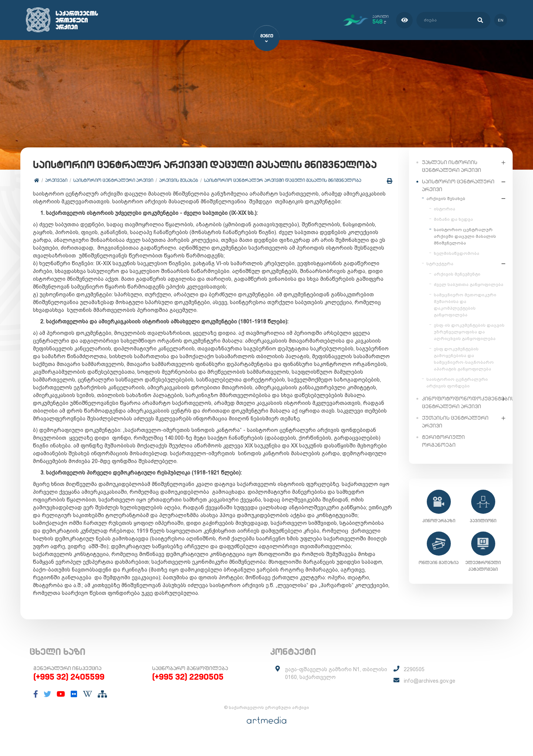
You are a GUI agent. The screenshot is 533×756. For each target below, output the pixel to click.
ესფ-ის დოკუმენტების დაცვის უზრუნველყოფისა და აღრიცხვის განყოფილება (469, 332)
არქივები (57, 196)
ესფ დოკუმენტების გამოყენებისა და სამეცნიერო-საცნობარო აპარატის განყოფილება (464, 359)
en (501, 20)
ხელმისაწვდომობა (457, 253)
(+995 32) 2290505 (188, 693)
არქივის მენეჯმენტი (457, 274)
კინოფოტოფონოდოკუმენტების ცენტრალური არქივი (460, 402)
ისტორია (445, 209)
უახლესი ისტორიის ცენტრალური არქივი (452, 166)
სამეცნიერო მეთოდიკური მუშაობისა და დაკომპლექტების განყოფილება (465, 304)
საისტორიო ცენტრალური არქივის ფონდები (457, 382)
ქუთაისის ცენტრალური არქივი (455, 421)
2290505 (414, 686)
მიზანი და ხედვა (453, 219)
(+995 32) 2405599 (69, 693)
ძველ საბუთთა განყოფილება (469, 284)
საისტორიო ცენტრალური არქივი (114, 196)
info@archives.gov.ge (430, 697)
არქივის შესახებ (179, 196)
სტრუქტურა (440, 263)
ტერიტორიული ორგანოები (443, 441)
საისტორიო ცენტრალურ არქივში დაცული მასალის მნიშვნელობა (283, 196)
